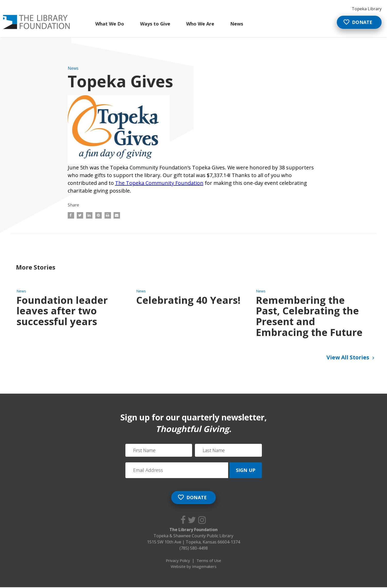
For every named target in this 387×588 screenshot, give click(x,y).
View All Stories (351, 358)
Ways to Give (155, 24)
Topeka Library (367, 9)
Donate (357, 22)
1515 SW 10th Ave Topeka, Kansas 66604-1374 (193, 542)
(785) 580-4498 (194, 549)
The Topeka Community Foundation (159, 183)
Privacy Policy (178, 561)
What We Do (109, 24)
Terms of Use (209, 561)
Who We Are (200, 24)
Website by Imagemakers (194, 567)
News (236, 24)
